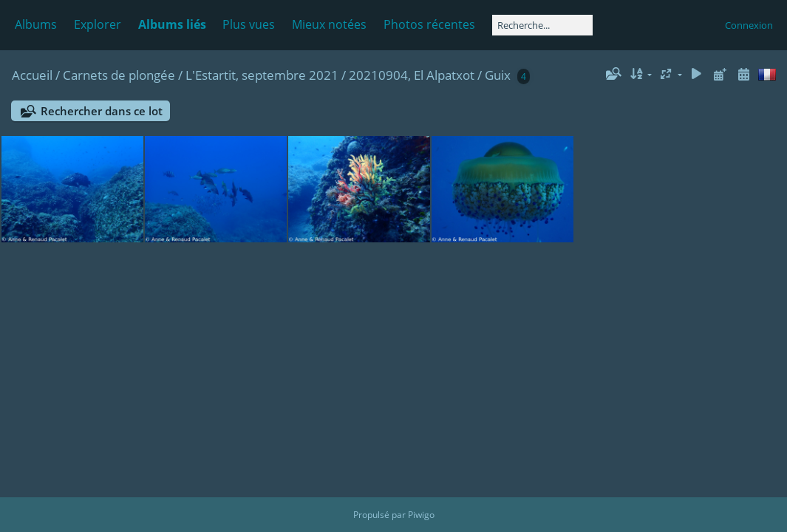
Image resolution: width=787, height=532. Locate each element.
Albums (36, 24)
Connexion (749, 25)
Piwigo (421, 515)
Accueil (32, 75)
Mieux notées (329, 24)
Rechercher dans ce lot (102, 111)
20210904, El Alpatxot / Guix (430, 75)
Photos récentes (429, 24)
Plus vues (249, 24)
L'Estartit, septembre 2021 (262, 75)
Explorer (98, 24)
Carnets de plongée (119, 75)
